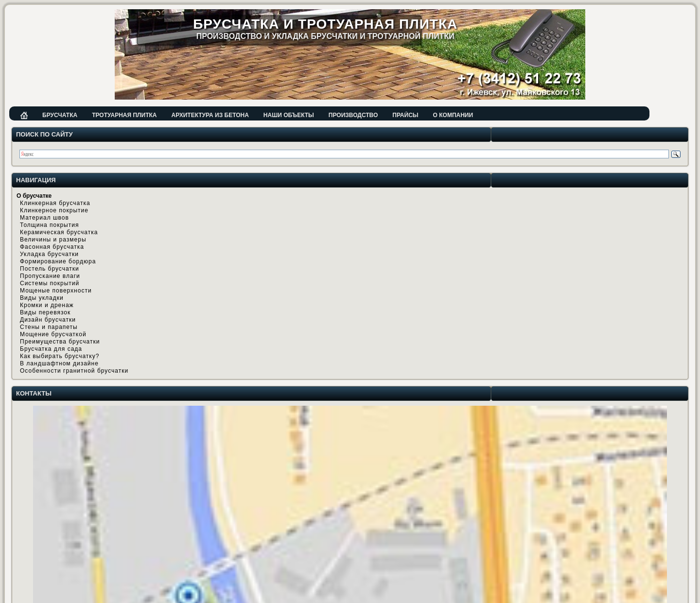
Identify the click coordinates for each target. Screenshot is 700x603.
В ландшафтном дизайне (59, 363)
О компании (453, 115)
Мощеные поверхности (56, 291)
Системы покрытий (50, 283)
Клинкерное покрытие (54, 210)
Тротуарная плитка (124, 115)
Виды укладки (42, 298)
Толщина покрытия (49, 225)
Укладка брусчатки (49, 254)
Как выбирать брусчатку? (60, 356)
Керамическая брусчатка (59, 232)
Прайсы (405, 115)
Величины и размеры (53, 240)
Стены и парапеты (49, 327)
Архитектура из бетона (210, 115)
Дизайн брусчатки (48, 320)
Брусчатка (60, 115)
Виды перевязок (45, 312)
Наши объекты (289, 115)
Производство (353, 115)
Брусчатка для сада (51, 349)
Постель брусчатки (50, 269)
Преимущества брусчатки (60, 342)
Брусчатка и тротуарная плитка (325, 24)
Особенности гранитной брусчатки (74, 371)
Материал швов (44, 218)
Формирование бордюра (58, 261)
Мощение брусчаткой (53, 334)
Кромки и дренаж (47, 305)
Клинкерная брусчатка (55, 203)
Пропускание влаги (50, 276)
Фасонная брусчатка (52, 247)
